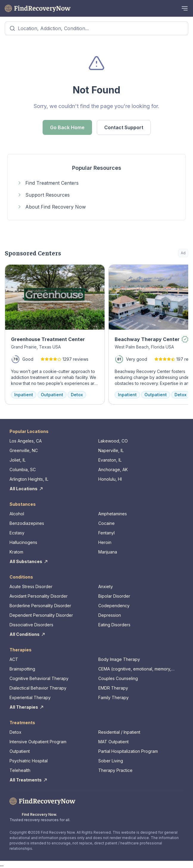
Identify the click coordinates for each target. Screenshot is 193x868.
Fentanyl (106, 533)
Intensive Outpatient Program (38, 742)
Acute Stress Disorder (31, 586)
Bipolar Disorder (114, 596)
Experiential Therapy (30, 697)
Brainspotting (22, 669)
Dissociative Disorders (31, 625)
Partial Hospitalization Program (128, 751)
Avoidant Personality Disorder (39, 596)
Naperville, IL (111, 450)
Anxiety (106, 586)
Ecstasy (17, 533)
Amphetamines (113, 514)
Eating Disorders (114, 625)
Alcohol (17, 514)
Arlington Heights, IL (29, 479)
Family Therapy (113, 697)
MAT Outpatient (113, 742)
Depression (110, 615)
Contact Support (124, 127)
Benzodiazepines (27, 523)
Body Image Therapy (119, 659)
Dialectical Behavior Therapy (38, 688)
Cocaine (106, 523)
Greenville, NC (24, 450)
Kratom (16, 552)
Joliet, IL (18, 460)
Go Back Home (67, 127)
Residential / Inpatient (119, 732)
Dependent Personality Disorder (41, 615)
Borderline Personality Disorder (40, 606)
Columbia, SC (23, 470)
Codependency (114, 606)
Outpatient (20, 751)
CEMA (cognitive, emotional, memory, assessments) (135, 669)
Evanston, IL (110, 460)
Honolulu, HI (110, 479)
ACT (14, 659)
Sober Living (111, 761)
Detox (15, 732)
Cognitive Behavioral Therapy (39, 678)
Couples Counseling (118, 678)
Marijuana (108, 552)
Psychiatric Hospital (29, 761)
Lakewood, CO (113, 441)
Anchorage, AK (113, 470)
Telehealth (20, 770)
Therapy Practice (115, 770)
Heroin (105, 542)
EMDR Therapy (113, 688)
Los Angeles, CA (26, 441)
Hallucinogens (23, 542)
